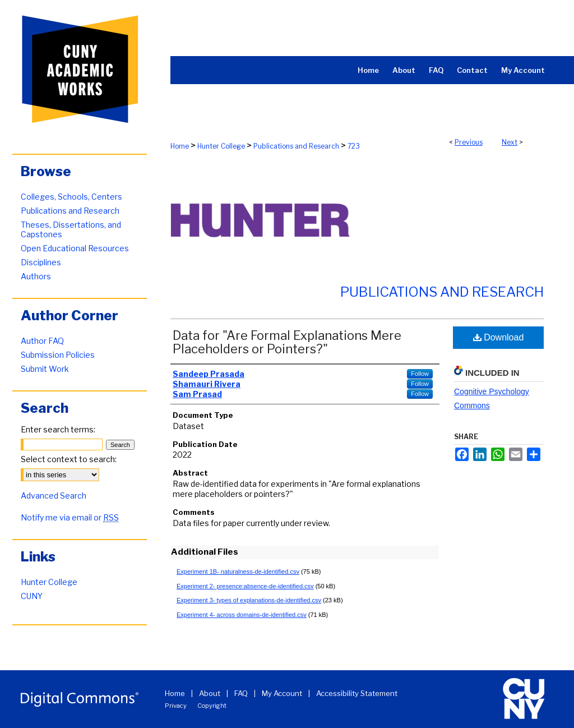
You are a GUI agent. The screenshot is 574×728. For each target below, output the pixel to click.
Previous (469, 142)
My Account (282, 693)
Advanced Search (54, 496)
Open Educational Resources (75, 248)
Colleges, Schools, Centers (71, 197)
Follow (420, 374)
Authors (36, 276)
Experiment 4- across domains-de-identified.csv (242, 615)
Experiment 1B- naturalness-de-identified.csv (238, 572)
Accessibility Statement (357, 693)
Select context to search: (69, 459)
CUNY (32, 596)
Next (510, 142)
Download (499, 337)
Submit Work (45, 369)
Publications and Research (296, 146)
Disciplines (41, 262)
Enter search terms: (58, 429)
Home (180, 146)
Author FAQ (42, 341)
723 (354, 146)
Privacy (176, 706)
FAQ (241, 693)
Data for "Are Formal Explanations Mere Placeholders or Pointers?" (287, 342)
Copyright (212, 706)
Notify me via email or (70, 517)
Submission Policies (58, 355)
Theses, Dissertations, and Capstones (71, 229)
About (210, 693)
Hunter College (221, 146)
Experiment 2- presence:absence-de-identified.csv (245, 586)
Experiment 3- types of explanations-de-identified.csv (249, 600)
